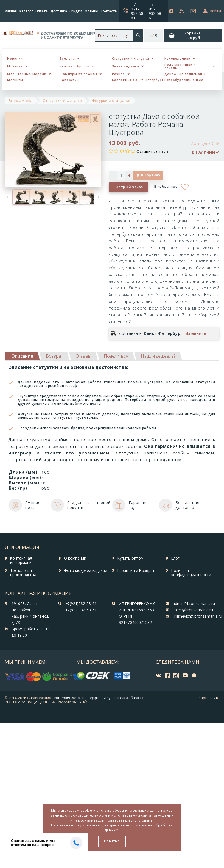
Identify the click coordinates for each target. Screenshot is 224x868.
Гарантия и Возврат (136, 571)
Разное (119, 74)
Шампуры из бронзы (78, 74)
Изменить (196, 333)
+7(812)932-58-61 (81, 610)
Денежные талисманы (185, 74)
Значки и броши (74, 66)
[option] (20, 197)
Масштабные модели (27, 74)
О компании (75, 558)
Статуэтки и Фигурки (131, 58)
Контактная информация (22, 560)
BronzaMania (21, 101)
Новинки (15, 58)
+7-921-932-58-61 (138, 11)
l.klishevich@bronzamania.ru (197, 616)
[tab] (54, 356)
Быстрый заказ (128, 187)
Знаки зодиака (126, 66)
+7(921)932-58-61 (81, 604)
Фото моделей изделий (86, 571)
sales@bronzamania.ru (193, 610)
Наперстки (69, 80)
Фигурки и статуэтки (111, 101)
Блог (175, 558)
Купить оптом (131, 558)
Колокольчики (177, 58)
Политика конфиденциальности (191, 573)
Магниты (15, 80)
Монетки (15, 66)
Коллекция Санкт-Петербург (138, 80)
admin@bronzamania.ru (194, 604)
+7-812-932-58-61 (156, 11)
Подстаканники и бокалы (180, 66)
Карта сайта (209, 698)
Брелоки (67, 58)
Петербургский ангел (184, 80)
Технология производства (23, 573)
